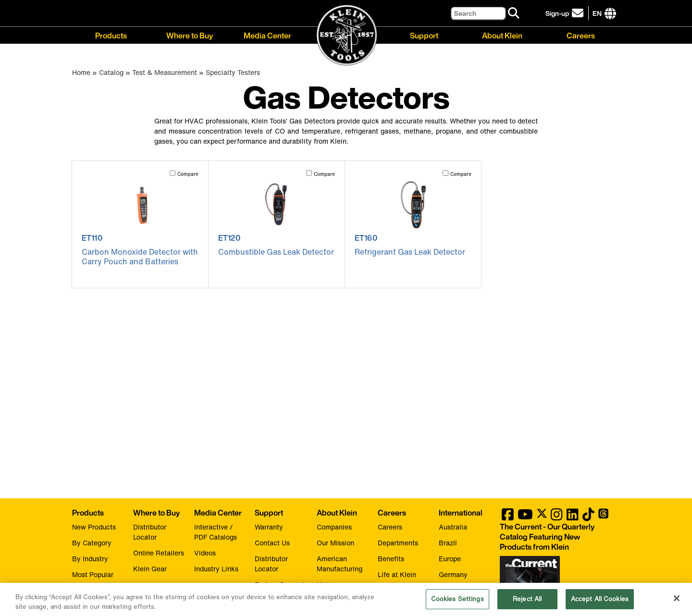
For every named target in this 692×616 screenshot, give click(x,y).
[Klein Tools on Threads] (603, 517)
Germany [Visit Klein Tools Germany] (453, 574)
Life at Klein (397, 574)
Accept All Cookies (600, 603)
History (328, 585)
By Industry (90, 559)
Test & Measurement (165, 72)
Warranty (269, 527)
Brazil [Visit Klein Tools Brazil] (448, 543)
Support (424, 35)
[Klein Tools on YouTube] (525, 517)
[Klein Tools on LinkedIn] (573, 517)
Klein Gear (150, 569)
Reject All (527, 603)
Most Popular (93, 574)
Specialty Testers (233, 72)
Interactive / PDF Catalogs (216, 532)
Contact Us (272, 543)
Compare (188, 174)
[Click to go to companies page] (597, 13)
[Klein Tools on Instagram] (557, 517)
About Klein (502, 35)
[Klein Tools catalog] (555, 537)
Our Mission (335, 543)
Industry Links (216, 569)
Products (111, 35)
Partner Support (279, 585)
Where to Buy (190, 35)
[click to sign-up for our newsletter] (566, 13)
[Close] (677, 603)
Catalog (111, 72)
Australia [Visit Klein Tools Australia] (453, 527)
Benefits (391, 559)
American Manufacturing (340, 564)
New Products (94, 527)
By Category (92, 543)
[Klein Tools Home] (346, 36)
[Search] (478, 13)
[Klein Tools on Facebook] (508, 517)
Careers (581, 35)
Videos (205, 553)
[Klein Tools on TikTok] (588, 517)
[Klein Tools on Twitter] (542, 517)
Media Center (267, 35)
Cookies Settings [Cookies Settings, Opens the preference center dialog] (457, 603)
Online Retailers (159, 553)
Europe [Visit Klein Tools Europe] (450, 559)
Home (81, 72)
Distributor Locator (150, 532)
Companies (334, 527)
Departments (398, 543)
